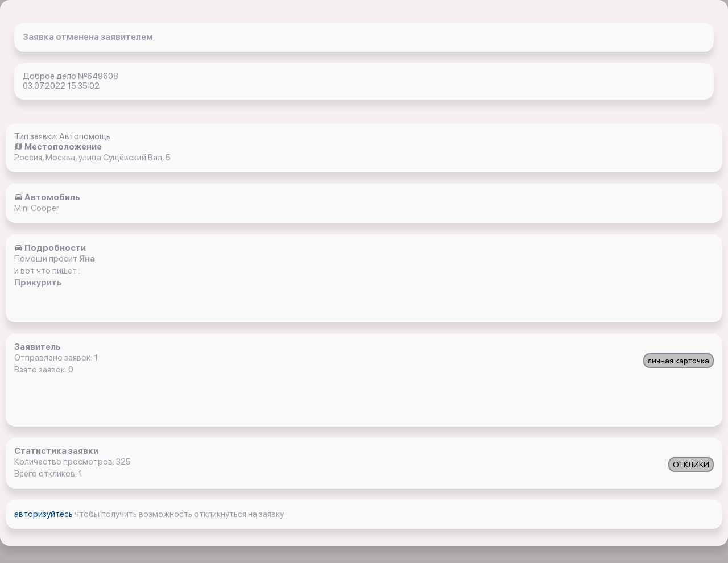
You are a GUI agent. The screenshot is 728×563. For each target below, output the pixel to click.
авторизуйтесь (44, 514)
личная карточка (679, 361)
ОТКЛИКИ (691, 465)
